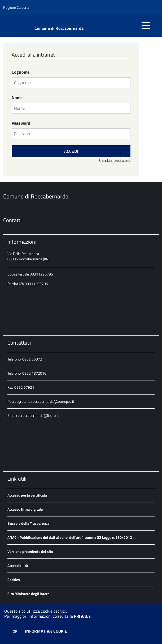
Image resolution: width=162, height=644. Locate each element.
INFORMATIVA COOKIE (46, 631)
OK (15, 631)
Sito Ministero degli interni (29, 594)
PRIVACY (82, 616)
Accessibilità (18, 565)
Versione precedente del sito (30, 551)
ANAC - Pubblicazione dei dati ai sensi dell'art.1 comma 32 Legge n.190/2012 (70, 537)
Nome (17, 98)
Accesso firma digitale (25, 509)
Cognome (21, 72)
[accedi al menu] (146, 26)
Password (21, 123)
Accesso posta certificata (27, 495)
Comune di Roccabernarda (59, 28)
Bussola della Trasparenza (28, 523)
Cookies (14, 580)
